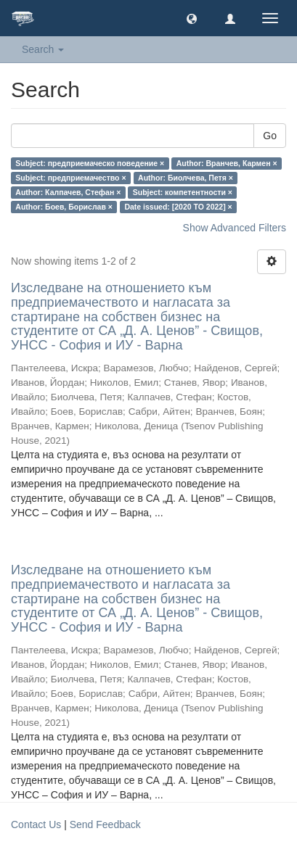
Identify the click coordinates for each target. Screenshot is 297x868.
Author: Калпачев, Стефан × (68, 192)
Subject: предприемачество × (70, 178)
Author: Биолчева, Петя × (186, 178)
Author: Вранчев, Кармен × (227, 163)
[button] (192, 18)
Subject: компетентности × (183, 192)
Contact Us (36, 824)
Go (270, 136)
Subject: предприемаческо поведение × (90, 163)
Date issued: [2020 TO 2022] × (178, 207)
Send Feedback (105, 824)
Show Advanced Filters (235, 228)
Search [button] (43, 49)
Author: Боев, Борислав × (64, 207)
